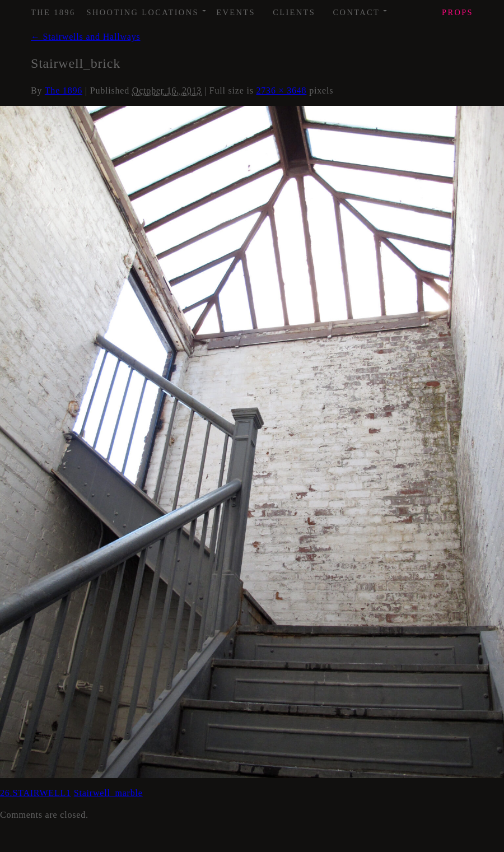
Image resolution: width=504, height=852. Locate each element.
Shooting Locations (147, 8)
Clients (294, 12)
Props (458, 12)
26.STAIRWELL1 (36, 793)
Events (236, 12)
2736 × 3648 (282, 90)
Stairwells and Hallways (86, 37)
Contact (361, 8)
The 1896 (53, 12)
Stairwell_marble (108, 793)
